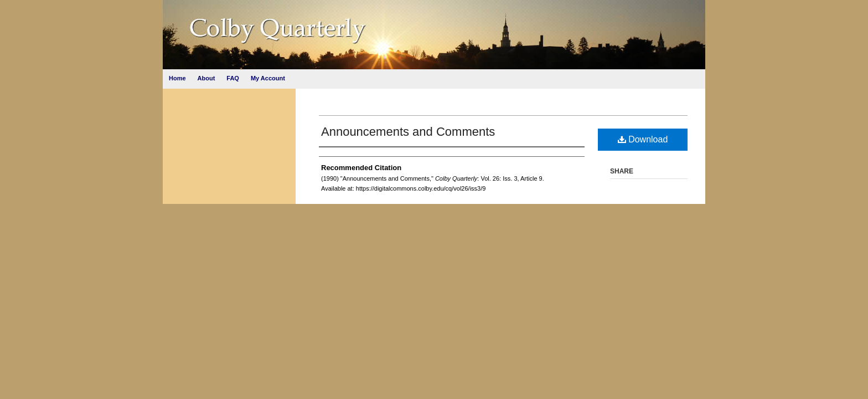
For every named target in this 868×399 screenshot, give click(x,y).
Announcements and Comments (408, 132)
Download (643, 139)
